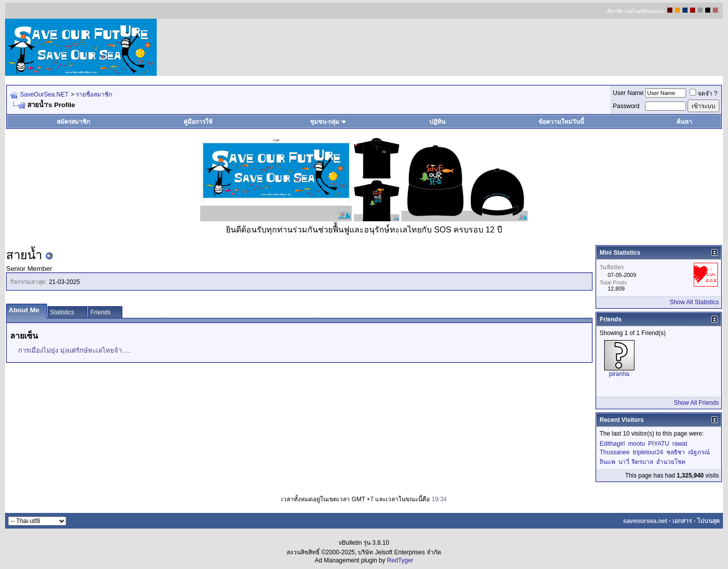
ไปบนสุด (709, 521)
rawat (680, 444)
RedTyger (400, 560)
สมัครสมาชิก (73, 122)
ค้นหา (684, 122)
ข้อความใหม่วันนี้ (561, 122)
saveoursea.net (645, 521)
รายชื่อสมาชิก (94, 94)
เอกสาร (682, 521)
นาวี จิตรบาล (635, 462)
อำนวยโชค (671, 462)
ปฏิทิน (437, 122)
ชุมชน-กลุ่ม (328, 122)
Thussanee (615, 452)
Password (626, 106)
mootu (636, 444)
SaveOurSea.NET (44, 94)
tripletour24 (648, 452)
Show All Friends (696, 403)
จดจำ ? (703, 93)
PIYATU (659, 444)
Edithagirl (612, 444)
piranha (619, 374)
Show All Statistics (694, 302)
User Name (628, 93)
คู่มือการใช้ (198, 122)
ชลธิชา (676, 452)
